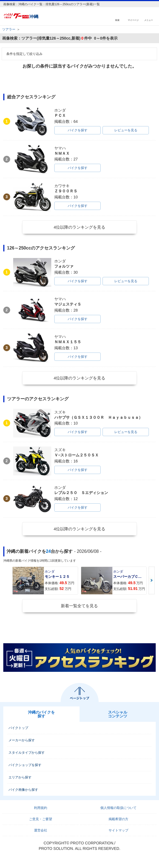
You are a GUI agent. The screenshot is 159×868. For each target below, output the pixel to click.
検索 (117, 20)
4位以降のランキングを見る (79, 227)
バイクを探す (78, 130)
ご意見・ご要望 (41, 819)
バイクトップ (18, 728)
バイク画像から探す (23, 790)
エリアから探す (20, 777)
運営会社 (41, 830)
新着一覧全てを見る (79, 606)
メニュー (149, 20)
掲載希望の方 (118, 819)
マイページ (133, 20)
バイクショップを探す (25, 765)
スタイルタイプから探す (27, 753)
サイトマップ (118, 830)
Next (152, 580)
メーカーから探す (22, 740)
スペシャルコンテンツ (118, 714)
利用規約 (41, 808)
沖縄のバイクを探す (41, 714)
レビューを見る (126, 130)
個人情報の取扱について (118, 808)
